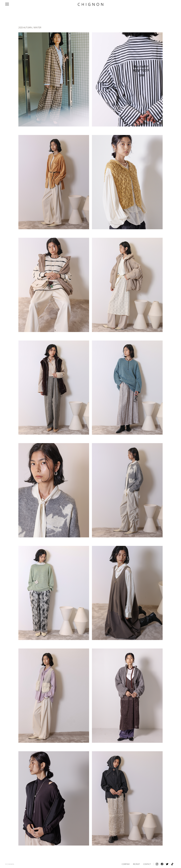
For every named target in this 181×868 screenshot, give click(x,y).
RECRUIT (136, 864)
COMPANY (126, 864)
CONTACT (147, 864)
